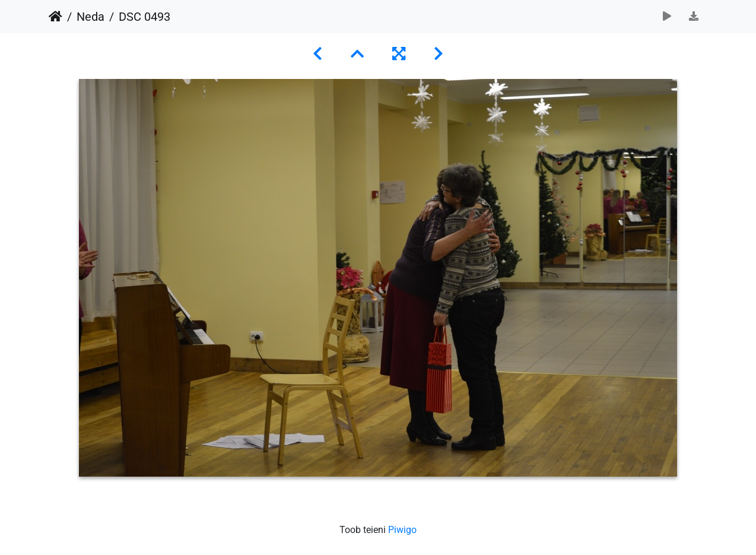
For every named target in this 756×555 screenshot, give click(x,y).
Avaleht (55, 17)
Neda (90, 17)
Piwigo (402, 530)
